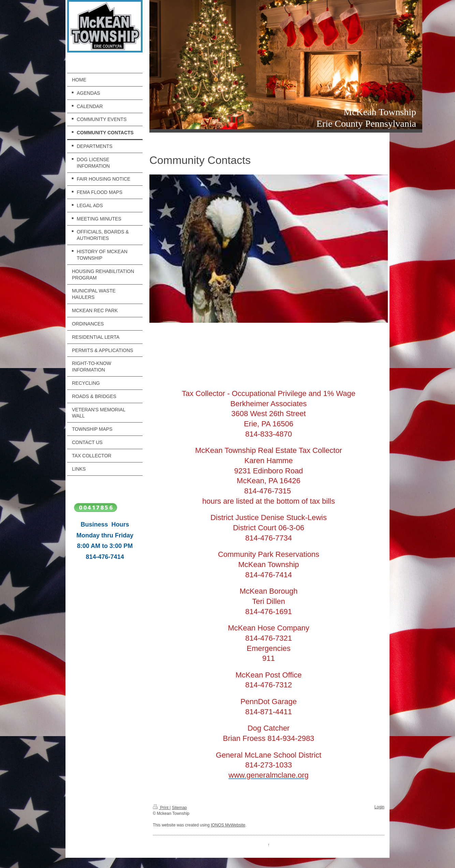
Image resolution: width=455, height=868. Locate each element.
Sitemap (179, 808)
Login (379, 807)
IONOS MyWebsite (228, 825)
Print (161, 808)
